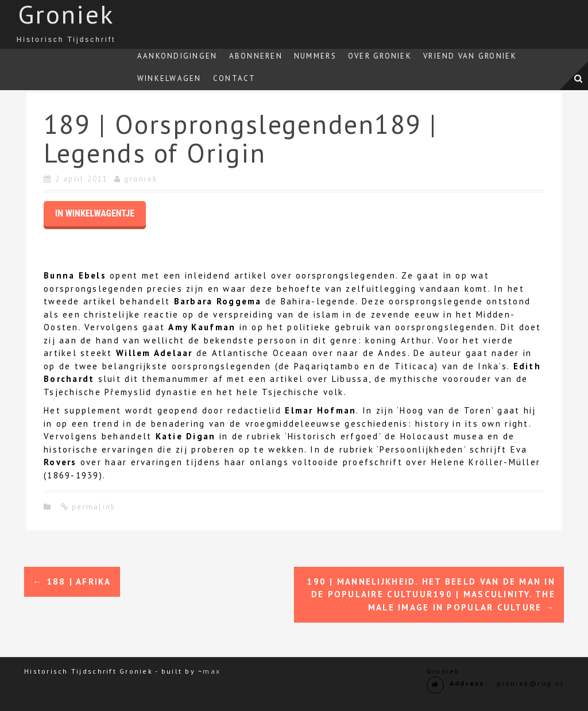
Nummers (315, 56)
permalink (92, 507)
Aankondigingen (177, 56)
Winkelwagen (169, 78)
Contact (235, 78)
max (212, 671)
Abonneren (256, 56)
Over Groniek (380, 56)
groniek (141, 179)
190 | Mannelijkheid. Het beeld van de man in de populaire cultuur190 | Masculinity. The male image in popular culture (431, 594)
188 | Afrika (72, 581)
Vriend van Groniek (470, 56)
